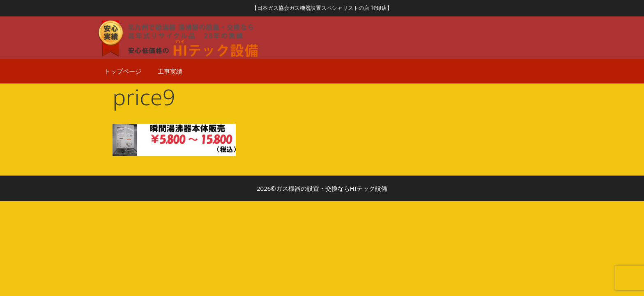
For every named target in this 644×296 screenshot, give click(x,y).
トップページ (123, 71)
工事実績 (170, 71)
